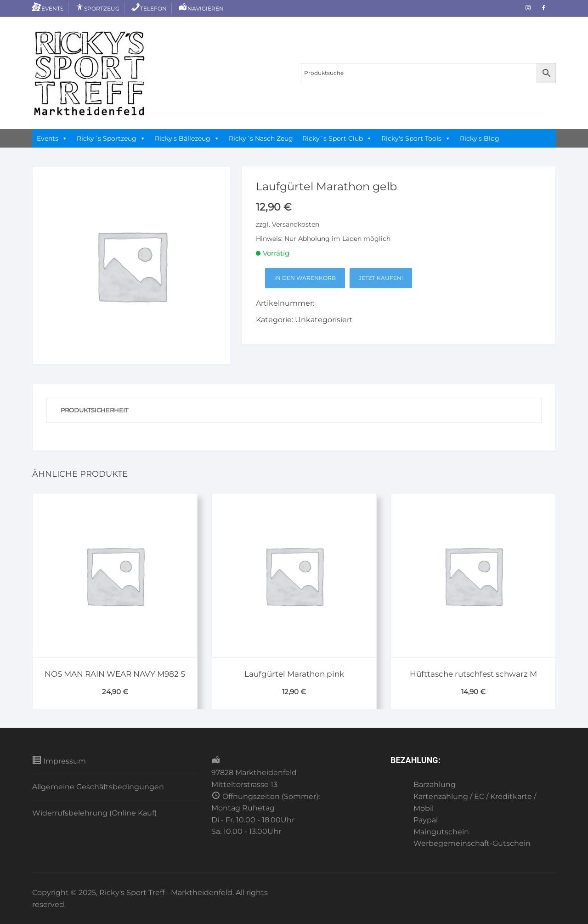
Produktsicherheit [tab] (94, 410)
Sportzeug (97, 9)
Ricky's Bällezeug (187, 138)
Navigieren (201, 9)
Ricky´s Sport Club (337, 138)
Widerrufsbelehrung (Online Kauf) (94, 813)
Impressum (59, 760)
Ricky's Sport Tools (416, 138)
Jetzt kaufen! (381, 278)
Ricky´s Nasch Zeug (261, 138)
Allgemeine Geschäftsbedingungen (98, 787)
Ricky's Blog (480, 138)
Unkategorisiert (324, 320)
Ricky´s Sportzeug (111, 138)
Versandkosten (296, 224)
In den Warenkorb (305, 278)
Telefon (149, 9)
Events (48, 9)
